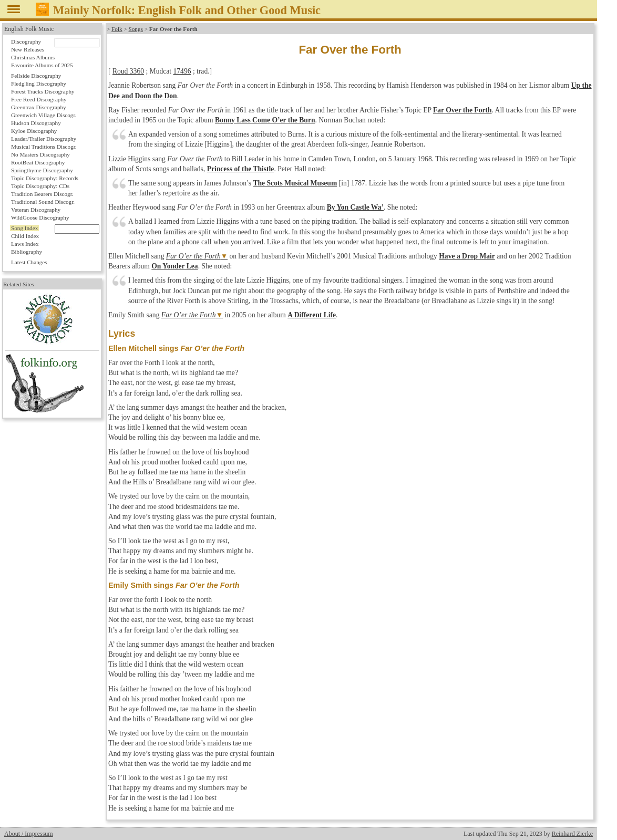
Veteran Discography (36, 210)
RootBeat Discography (38, 162)
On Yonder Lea (174, 266)
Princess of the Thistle (241, 169)
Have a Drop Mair (467, 256)
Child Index (25, 236)
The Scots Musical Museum (295, 183)
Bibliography (27, 252)
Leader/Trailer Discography (44, 139)
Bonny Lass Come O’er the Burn (265, 120)
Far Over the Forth (462, 110)
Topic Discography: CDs (40, 186)
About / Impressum (29, 834)
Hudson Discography (36, 123)
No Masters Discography (40, 154)
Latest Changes (29, 262)
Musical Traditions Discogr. (44, 147)
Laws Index (25, 244)
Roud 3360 (128, 71)
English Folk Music (29, 29)
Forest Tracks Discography (43, 91)
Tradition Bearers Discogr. (42, 194)
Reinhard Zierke (572, 834)
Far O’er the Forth (193, 256)
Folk (117, 29)
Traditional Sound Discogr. (43, 202)
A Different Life (312, 315)
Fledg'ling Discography (39, 84)
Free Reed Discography (39, 99)
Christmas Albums (33, 57)
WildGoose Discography (40, 217)
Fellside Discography (36, 76)
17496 (182, 71)
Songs (136, 29)
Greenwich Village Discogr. (44, 115)
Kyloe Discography (34, 131)
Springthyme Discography (42, 170)
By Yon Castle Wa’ (355, 207)
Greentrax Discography (39, 107)
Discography (26, 42)
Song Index (24, 228)
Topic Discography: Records (45, 178)
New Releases (28, 49)
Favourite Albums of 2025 (42, 65)
